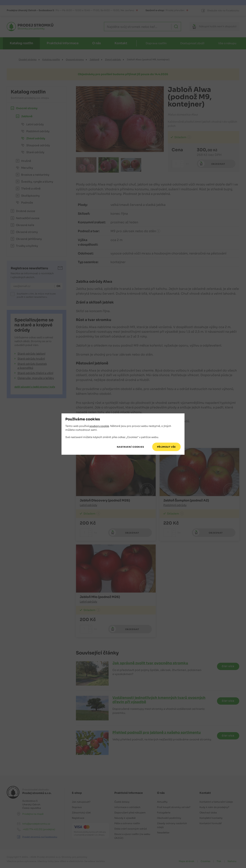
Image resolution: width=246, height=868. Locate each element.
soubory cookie (99, 426)
